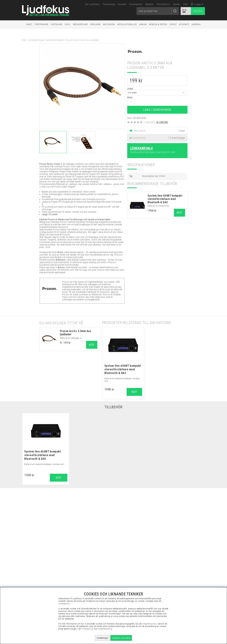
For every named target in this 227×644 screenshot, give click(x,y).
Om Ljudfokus (92, 4)
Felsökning (109, 4)
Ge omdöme (162, 122)
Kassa (198, 11)
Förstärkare (42, 24)
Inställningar (102, 638)
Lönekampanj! (142, 148)
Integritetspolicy (105, 629)
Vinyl (68, 24)
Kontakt (122, 4)
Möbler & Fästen (158, 24)
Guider (177, 4)
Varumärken (136, 4)
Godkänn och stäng (121, 638)
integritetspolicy (149, 624)
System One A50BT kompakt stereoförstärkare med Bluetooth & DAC (165, 199)
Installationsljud (127, 24)
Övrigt (173, 24)
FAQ (186, 4)
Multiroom (109, 24)
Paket (29, 24)
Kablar (143, 24)
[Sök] (158, 11)
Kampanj (196, 24)
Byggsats (184, 24)
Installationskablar (55, 40)
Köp (92, 345)
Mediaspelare (80, 24)
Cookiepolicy (87, 629)
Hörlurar (95, 24)
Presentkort (163, 4)
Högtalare (57, 24)
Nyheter (150, 4)
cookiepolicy (64, 604)
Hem (24, 40)
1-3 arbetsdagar (177, 138)
